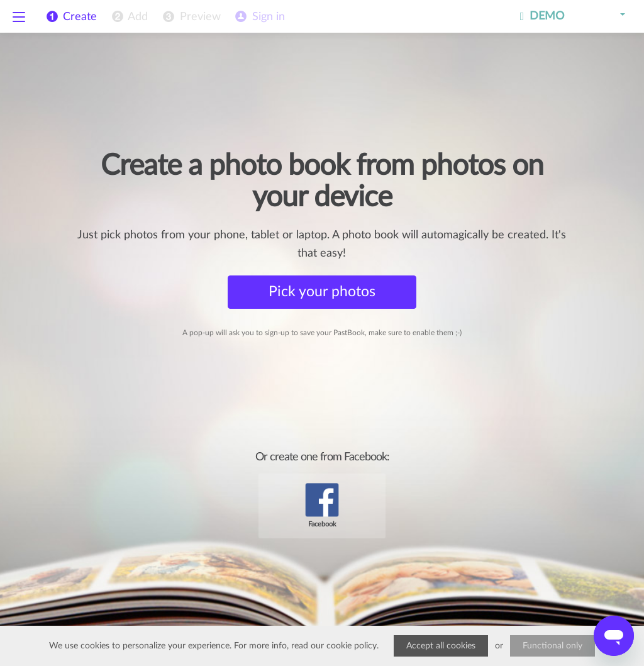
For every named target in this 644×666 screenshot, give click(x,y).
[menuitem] (129, 17)
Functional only (552, 646)
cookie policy (352, 646)
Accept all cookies (441, 646)
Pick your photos (322, 291)
